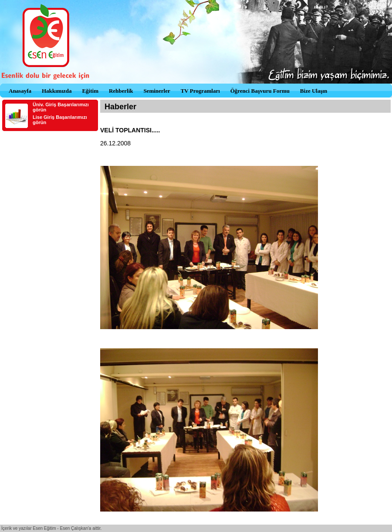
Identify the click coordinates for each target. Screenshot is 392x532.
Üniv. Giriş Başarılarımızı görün (61, 107)
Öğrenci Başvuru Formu (260, 91)
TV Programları (200, 91)
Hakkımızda (57, 91)
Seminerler (157, 91)
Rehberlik (121, 91)
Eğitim (90, 91)
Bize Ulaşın (314, 91)
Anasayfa (20, 91)
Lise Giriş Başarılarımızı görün (60, 120)
